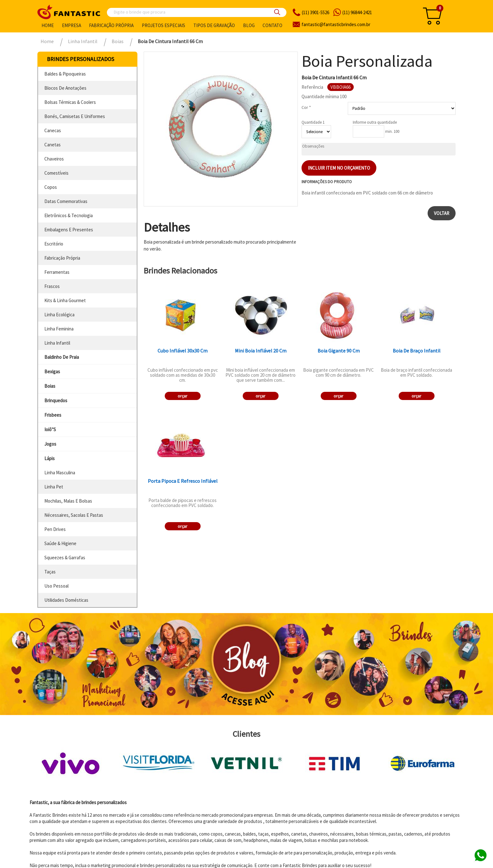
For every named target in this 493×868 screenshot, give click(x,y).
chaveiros (54, 159)
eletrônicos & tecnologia (69, 215)
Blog (249, 25)
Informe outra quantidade (375, 122)
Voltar (442, 213)
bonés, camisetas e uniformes (75, 116)
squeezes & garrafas (65, 558)
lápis (50, 458)
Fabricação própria (111, 25)
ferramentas (57, 272)
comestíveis (56, 173)
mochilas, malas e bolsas (68, 501)
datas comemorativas (66, 201)
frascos (52, 286)
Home (48, 25)
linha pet (54, 487)
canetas (53, 145)
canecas (53, 130)
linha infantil (57, 343)
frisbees (53, 415)
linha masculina (60, 473)
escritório (54, 244)
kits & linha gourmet (65, 300)
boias (50, 386)
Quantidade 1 (313, 122)
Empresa (72, 25)
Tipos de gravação (214, 25)
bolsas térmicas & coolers (70, 102)
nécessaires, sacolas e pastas (74, 515)
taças (50, 572)
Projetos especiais (163, 25)
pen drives (55, 529)
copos (51, 187)
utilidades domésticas (66, 600)
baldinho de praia (62, 357)
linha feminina (59, 329)
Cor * (306, 107)
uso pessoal (56, 586)
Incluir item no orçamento (339, 168)
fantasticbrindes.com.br (336, 24)
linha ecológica (59, 315)
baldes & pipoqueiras (65, 74)
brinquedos (56, 400)
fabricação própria (62, 258)
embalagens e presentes (69, 230)
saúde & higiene (60, 543)
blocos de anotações (65, 88)
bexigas (52, 372)
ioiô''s (50, 429)
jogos (50, 444)
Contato (272, 25)
